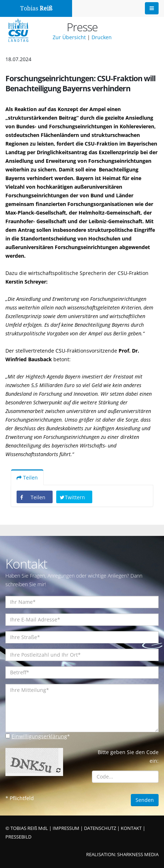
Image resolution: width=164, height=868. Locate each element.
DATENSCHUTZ (100, 828)
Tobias (36, 8)
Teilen (27, 477)
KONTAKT (131, 828)
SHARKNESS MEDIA (138, 855)
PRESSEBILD (18, 837)
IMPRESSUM (66, 828)
